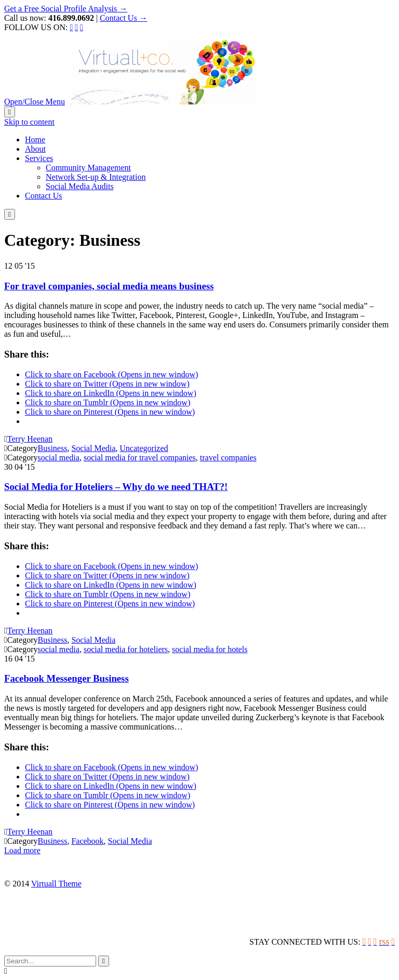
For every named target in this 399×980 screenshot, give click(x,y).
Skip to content (29, 122)
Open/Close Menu (35, 102)
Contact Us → (124, 18)
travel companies (228, 458)
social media (59, 458)
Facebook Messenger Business (66, 678)
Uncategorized (144, 448)
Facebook (87, 841)
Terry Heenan (30, 439)
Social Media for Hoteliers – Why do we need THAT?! (116, 487)
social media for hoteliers (126, 649)
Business (53, 448)
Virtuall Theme (56, 884)
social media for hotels (210, 649)
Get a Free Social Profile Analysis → (66, 9)
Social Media (93, 448)
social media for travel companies (140, 458)
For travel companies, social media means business (109, 286)
